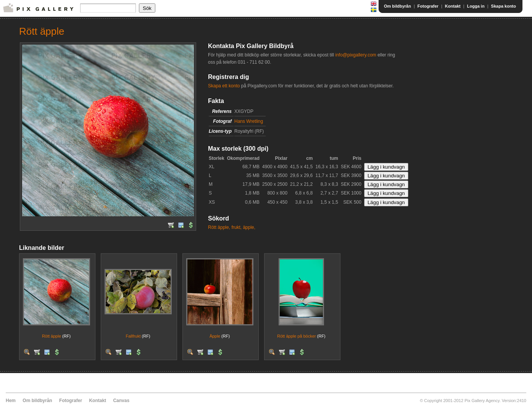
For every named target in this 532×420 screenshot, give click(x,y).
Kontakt (453, 6)
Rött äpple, (219, 227)
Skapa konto (504, 6)
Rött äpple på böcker (297, 336)
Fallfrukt (133, 336)
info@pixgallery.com (355, 55)
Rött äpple (52, 336)
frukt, (236, 227)
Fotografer (428, 6)
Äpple (215, 336)
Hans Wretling (249, 121)
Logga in (476, 6)
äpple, (249, 227)
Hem (11, 401)
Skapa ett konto (224, 86)
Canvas (121, 401)
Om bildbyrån (397, 6)
